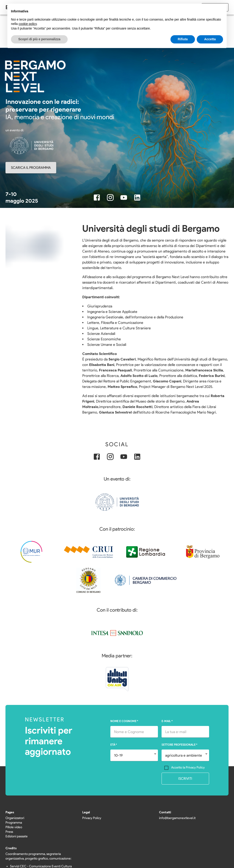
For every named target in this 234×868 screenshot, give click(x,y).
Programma (14, 823)
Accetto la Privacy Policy (188, 767)
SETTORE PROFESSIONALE (179, 745)
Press (9, 832)
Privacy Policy (92, 818)
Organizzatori (15, 818)
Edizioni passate (17, 836)
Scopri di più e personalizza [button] (39, 39)
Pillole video (14, 827)
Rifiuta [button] (183, 39)
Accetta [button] (210, 39)
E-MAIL (167, 721)
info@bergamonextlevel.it (177, 818)
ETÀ (114, 745)
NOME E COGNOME (124, 721)
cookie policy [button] (28, 24)
